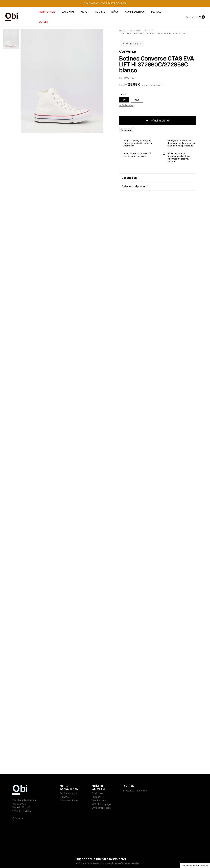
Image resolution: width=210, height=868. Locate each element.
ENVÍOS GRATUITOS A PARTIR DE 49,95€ (105, 3)
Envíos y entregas (101, 808)
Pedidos (96, 797)
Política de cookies (110, 858)
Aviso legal (66, 858)
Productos (97, 793)
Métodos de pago (101, 804)
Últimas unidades (69, 801)
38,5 (137, 100)
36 (124, 100)
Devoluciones (99, 801)
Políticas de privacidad (86, 858)
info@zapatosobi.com (24, 800)
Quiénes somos (68, 793)
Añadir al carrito (157, 121)
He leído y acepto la (102, 849)
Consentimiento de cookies (195, 866)
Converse (128, 51)
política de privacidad (112, 849)
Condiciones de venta (134, 858)
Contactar (18, 818)
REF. (121, 78)
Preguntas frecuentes (135, 791)
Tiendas (64, 797)
